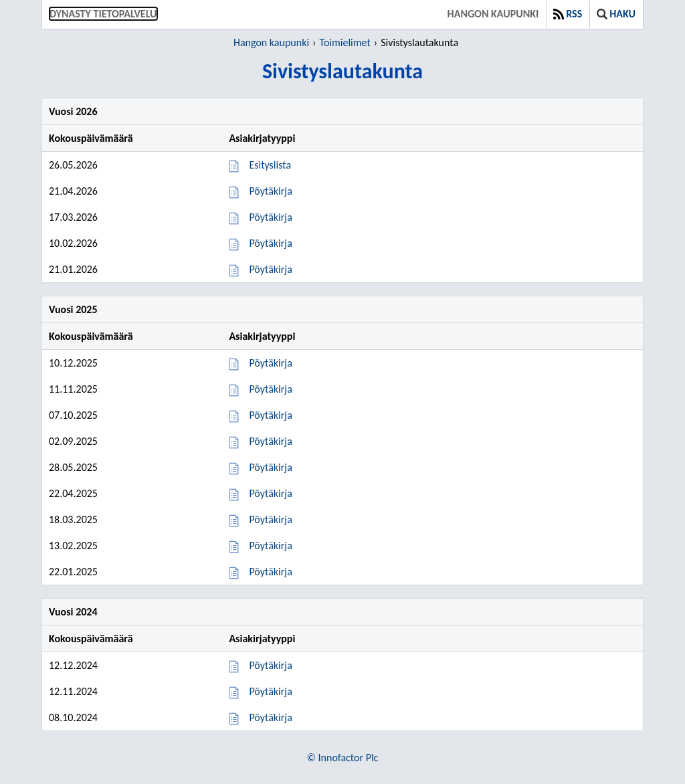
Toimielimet (345, 42)
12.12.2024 (73, 665)
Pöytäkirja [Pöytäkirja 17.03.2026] (270, 217)
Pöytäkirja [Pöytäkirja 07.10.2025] (270, 415)
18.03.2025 (73, 519)
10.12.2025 (73, 363)
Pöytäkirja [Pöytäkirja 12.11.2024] (270, 691)
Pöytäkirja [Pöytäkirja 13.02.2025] (270, 546)
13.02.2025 (73, 546)
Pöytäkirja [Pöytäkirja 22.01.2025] (270, 572)
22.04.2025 (73, 493)
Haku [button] (616, 14)
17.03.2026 (73, 217)
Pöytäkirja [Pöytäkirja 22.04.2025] (270, 493)
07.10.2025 (73, 415)
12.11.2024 (73, 691)
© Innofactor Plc (343, 758)
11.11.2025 (73, 389)
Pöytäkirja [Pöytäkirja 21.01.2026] (270, 269)
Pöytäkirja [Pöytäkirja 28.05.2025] (270, 467)
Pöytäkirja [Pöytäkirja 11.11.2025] (270, 389)
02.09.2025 (73, 441)
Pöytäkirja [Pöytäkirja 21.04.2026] (270, 191)
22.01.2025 (73, 572)
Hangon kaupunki (493, 14)
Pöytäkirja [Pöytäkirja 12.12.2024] (270, 665)
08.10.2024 (73, 717)
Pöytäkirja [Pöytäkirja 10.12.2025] (270, 363)
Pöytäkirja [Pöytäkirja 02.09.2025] (270, 441)
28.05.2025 (73, 467)
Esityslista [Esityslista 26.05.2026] (270, 165)
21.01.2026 (73, 269)
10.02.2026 (73, 243)
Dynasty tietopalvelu (103, 14)
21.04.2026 (73, 191)
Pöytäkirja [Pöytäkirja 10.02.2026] (270, 243)
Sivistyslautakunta (419, 42)
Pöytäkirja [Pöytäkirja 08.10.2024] (270, 717)
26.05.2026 (73, 165)
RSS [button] (568, 14)
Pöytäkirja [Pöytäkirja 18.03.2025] (270, 519)
